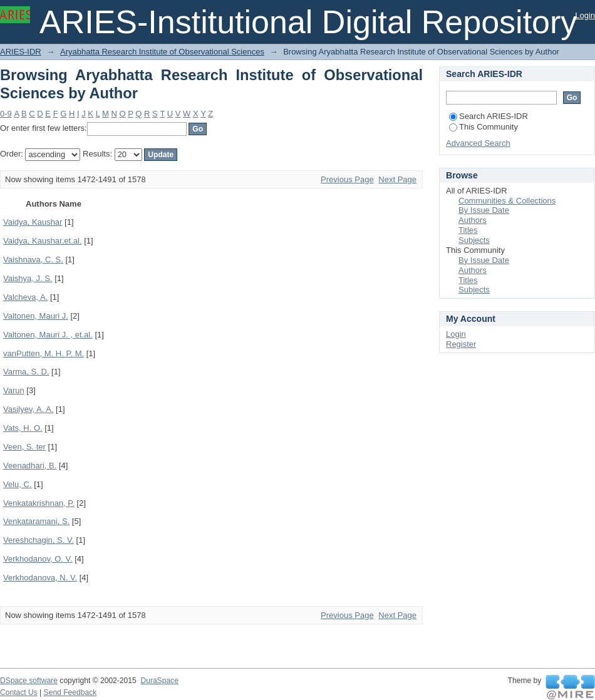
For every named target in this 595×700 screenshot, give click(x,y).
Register (461, 344)
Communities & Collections (507, 201)
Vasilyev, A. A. (28, 409)
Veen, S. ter (24, 447)
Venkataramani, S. (36, 521)
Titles (468, 230)
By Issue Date (484, 210)
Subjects (474, 240)
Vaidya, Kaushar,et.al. (43, 241)
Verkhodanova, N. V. (40, 578)
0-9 (6, 114)
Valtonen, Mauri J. (36, 316)
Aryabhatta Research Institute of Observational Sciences (162, 52)
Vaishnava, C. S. (33, 260)
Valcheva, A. (25, 297)
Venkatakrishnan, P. (39, 503)
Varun (14, 390)
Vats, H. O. (23, 428)
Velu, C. (18, 484)
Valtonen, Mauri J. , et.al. (48, 335)
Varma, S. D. (26, 372)
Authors (473, 220)
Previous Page (347, 179)
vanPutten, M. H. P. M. (44, 353)
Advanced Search (478, 143)
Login (585, 15)
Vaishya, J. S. (28, 278)
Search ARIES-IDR (489, 116)
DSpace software (29, 681)
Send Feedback (70, 692)
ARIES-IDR (21, 52)
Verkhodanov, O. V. (38, 559)
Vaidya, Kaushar (33, 222)
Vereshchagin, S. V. (39, 540)
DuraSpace (159, 681)
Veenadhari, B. (30, 466)
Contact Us (19, 692)
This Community (484, 127)
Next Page (397, 179)
